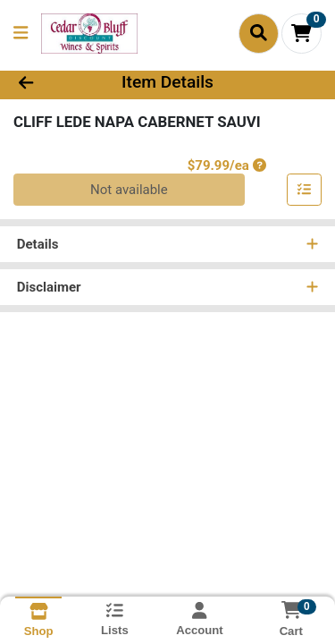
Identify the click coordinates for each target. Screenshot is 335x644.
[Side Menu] (21, 34)
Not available (129, 190)
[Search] (259, 33)
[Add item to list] (305, 191)
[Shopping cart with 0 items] (301, 34)
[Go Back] (52, 83)
